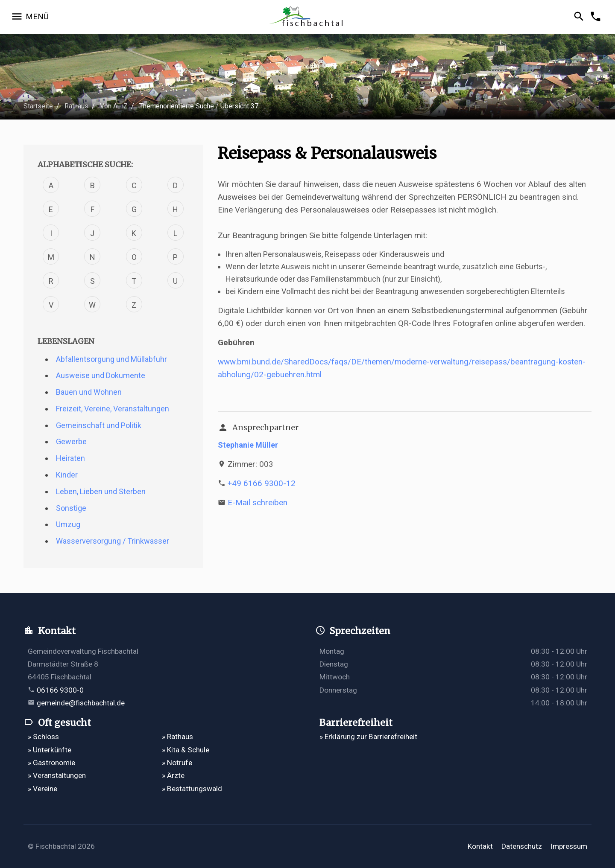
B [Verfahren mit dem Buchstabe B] (92, 185)
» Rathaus (177, 737)
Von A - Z (114, 106)
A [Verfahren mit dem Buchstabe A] (51, 185)
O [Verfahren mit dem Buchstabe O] (134, 257)
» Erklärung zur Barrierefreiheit (368, 737)
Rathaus (76, 106)
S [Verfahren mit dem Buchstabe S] (92, 281)
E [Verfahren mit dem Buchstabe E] (51, 209)
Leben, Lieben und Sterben (101, 491)
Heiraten (70, 458)
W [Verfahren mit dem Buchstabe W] (92, 305)
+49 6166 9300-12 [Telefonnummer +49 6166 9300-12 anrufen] (262, 483)
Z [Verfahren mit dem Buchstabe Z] (134, 305)
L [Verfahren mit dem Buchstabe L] (175, 233)
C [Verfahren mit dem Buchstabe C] (134, 185)
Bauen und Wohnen (89, 392)
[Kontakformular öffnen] (597, 17)
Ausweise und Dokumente (101, 375)
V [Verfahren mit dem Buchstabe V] (51, 305)
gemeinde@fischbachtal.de (81, 703)
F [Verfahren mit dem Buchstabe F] (92, 209)
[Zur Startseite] (307, 17)
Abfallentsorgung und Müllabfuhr (111, 359)
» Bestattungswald (192, 789)
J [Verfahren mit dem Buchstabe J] (92, 233)
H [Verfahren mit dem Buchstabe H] (175, 209)
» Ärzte (173, 775)
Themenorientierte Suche (177, 106)
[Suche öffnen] (580, 17)
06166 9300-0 (60, 690)
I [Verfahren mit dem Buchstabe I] (51, 233)
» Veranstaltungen (57, 775)
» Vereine (42, 789)
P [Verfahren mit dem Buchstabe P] (175, 257)
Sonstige (71, 508)
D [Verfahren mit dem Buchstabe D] (175, 185)
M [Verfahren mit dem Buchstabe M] (51, 257)
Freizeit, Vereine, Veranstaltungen (113, 409)
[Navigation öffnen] (30, 17)
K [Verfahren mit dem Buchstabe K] (134, 233)
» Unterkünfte (50, 750)
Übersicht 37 (239, 106)
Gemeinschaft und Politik (99, 425)
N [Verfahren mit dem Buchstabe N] (92, 257)
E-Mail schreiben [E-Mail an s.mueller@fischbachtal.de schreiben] (258, 502)
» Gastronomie (51, 763)
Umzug (68, 524)
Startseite (38, 106)
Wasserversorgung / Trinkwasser (113, 541)
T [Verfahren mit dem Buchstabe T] (134, 281)
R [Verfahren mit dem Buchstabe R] (51, 281)
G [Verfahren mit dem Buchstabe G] (134, 209)
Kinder (67, 475)
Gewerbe (71, 441)
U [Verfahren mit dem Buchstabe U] (175, 281)
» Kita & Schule (186, 750)
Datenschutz (522, 846)
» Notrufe (177, 763)
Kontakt (480, 846)
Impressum (569, 846)
